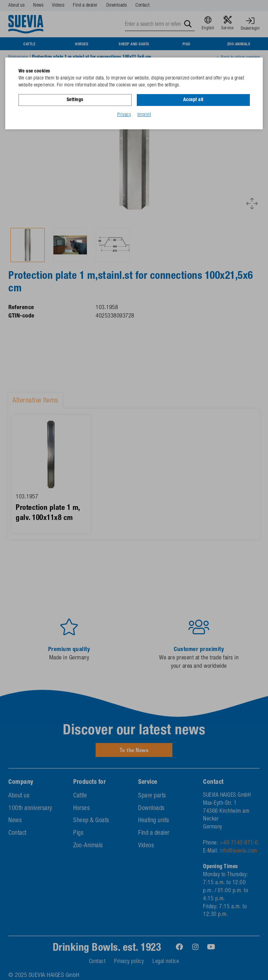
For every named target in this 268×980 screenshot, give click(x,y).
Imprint (144, 115)
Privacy (124, 115)
